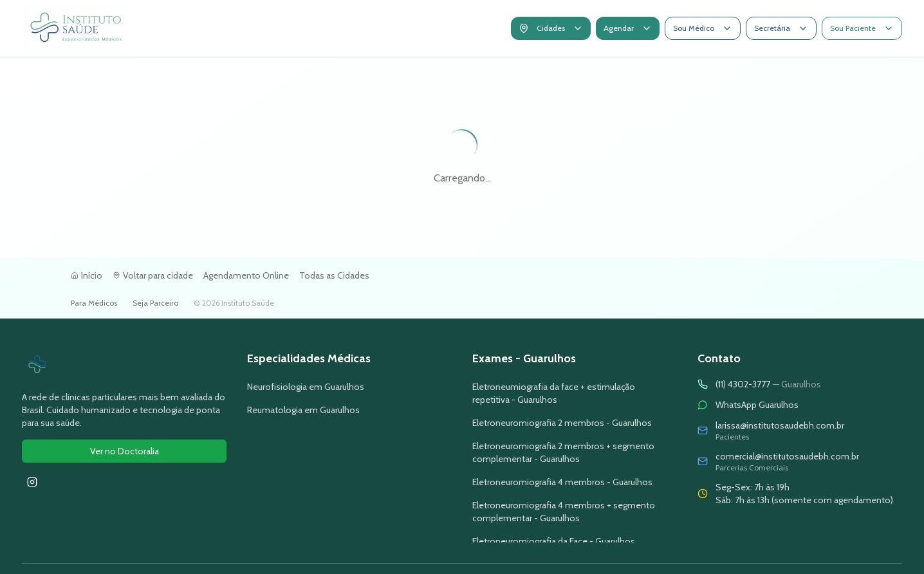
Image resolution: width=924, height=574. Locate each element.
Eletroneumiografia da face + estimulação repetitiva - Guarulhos (554, 393)
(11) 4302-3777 (768, 384)
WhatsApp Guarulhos (757, 405)
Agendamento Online (246, 275)
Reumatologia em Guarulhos (303, 410)
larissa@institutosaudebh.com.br (780, 425)
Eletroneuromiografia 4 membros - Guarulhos (562, 482)
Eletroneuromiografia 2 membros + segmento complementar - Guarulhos (563, 452)
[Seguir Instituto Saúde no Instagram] (32, 482)
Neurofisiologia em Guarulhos (306, 387)
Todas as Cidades (334, 275)
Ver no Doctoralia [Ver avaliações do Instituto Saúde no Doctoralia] (125, 451)
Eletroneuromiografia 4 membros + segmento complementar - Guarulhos (564, 512)
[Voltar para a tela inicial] (77, 28)
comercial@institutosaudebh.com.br (787, 456)
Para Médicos (94, 303)
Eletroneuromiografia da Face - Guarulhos (554, 541)
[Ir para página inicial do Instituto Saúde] (124, 365)
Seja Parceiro (155, 303)
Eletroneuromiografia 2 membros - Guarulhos (562, 423)
